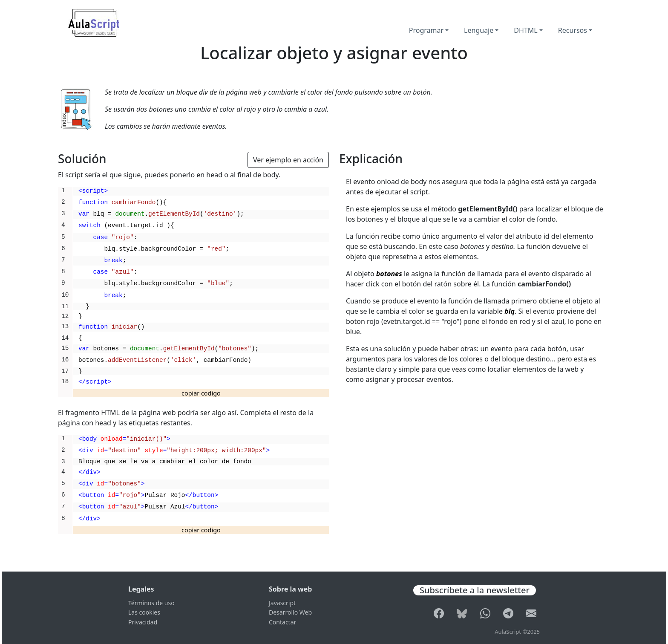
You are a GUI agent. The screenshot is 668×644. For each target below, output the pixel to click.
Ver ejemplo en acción (288, 160)
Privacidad (143, 622)
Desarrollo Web (290, 612)
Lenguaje (479, 30)
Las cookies (144, 612)
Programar (426, 30)
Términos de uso (151, 603)
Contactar (282, 622)
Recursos (573, 30)
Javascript (282, 603)
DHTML (525, 30)
